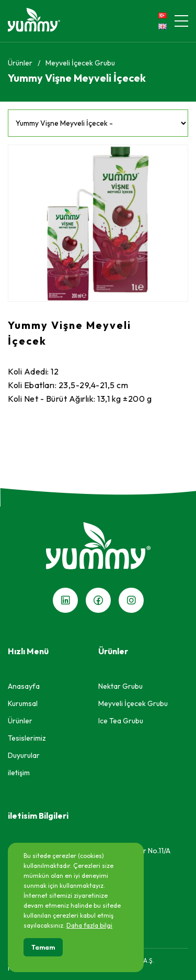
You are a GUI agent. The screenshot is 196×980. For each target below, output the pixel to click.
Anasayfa (24, 686)
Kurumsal (23, 703)
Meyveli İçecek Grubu (80, 63)
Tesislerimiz (27, 738)
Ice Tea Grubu (121, 721)
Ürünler (20, 63)
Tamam (43, 947)
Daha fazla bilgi (89, 925)
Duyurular (24, 755)
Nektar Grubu (120, 686)
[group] (98, 223)
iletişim (19, 773)
